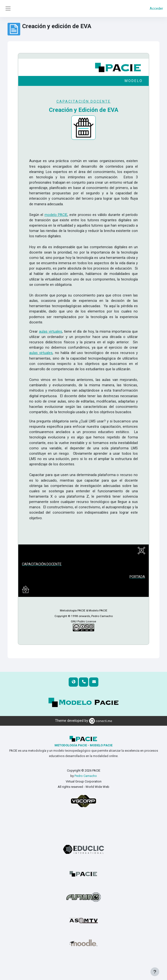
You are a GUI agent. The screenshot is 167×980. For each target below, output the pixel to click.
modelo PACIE (56, 215)
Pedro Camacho (86, 776)
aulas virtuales (51, 331)
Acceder (156, 8)
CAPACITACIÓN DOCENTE (84, 101)
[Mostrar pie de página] (155, 972)
